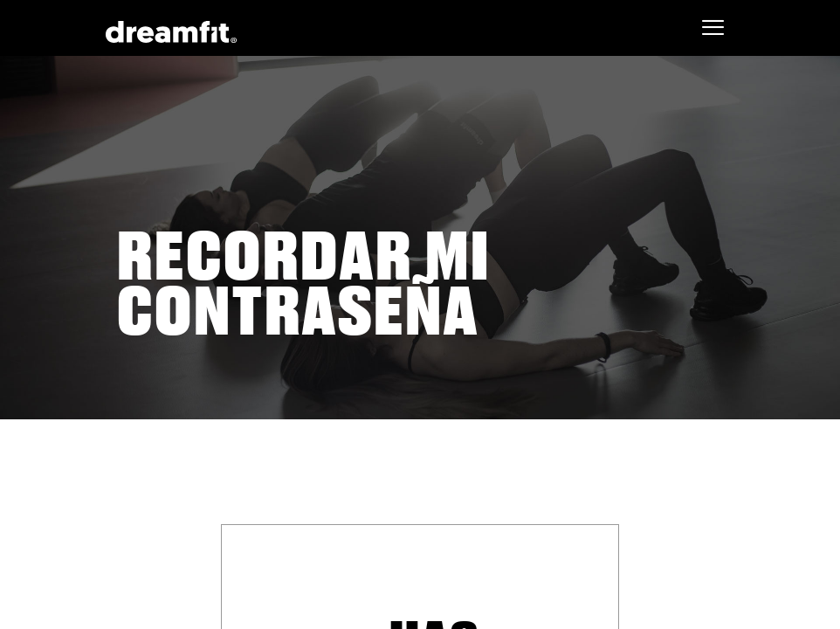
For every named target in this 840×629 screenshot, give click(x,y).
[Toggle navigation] (713, 28)
